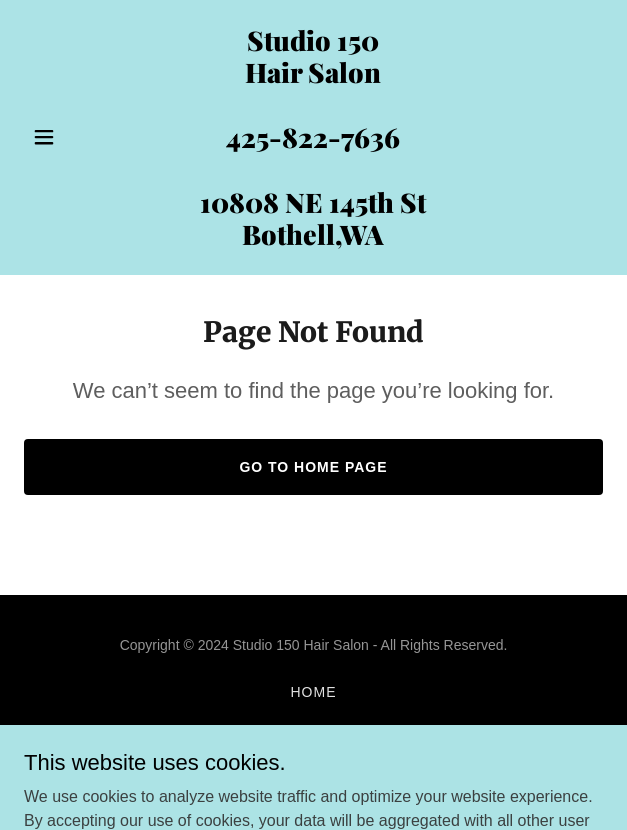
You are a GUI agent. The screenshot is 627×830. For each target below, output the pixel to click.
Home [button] (314, 692)
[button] (67, 137)
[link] (313, 239)
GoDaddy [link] (352, 779)
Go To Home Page (313, 467)
